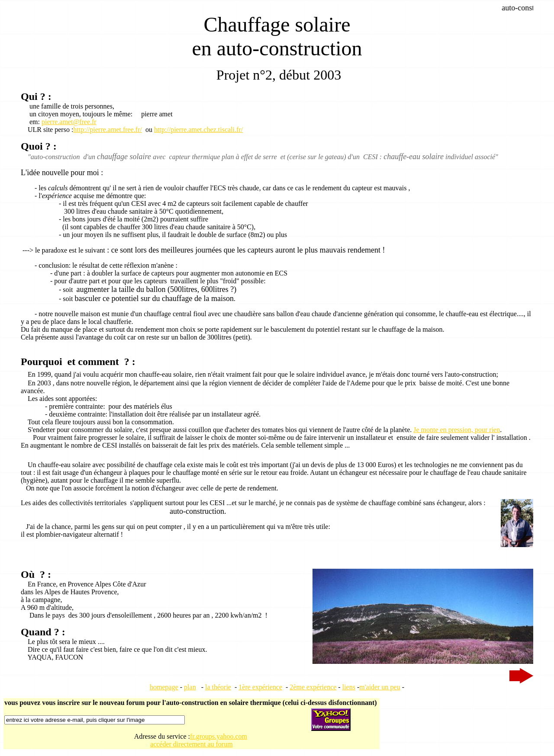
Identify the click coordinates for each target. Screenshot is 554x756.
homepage (164, 687)
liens (349, 687)
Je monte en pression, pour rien (457, 430)
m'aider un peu (380, 687)
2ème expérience (313, 687)
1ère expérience (260, 687)
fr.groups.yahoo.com (219, 736)
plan (190, 687)
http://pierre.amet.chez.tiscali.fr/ (198, 130)
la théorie (218, 687)
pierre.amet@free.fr (69, 122)
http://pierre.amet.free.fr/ (108, 130)
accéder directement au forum (192, 744)
